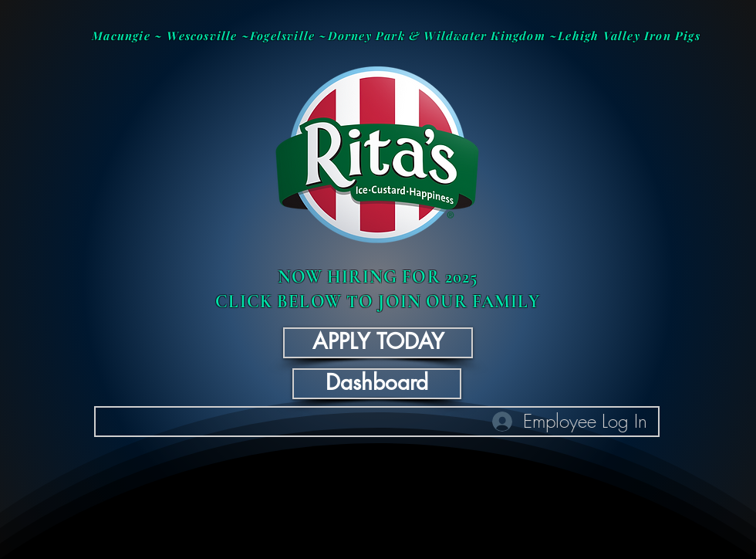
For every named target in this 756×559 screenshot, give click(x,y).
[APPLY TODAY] (378, 343)
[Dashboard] (377, 384)
